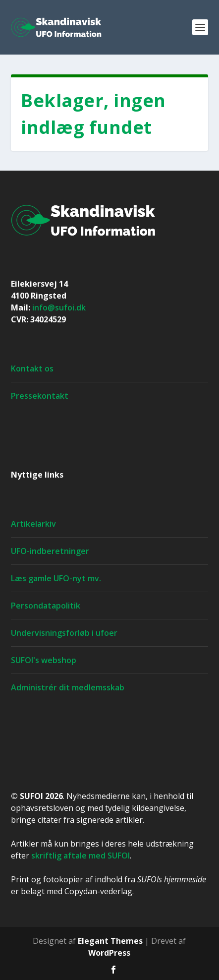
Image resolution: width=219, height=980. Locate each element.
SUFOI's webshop (44, 660)
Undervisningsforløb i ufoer (64, 633)
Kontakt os (32, 368)
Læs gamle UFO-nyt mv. (56, 578)
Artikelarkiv (33, 524)
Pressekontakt (40, 396)
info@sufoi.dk (59, 307)
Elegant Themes (110, 941)
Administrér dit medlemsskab (68, 687)
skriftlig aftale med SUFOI (81, 856)
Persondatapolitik (46, 606)
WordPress (109, 953)
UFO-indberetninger (50, 551)
